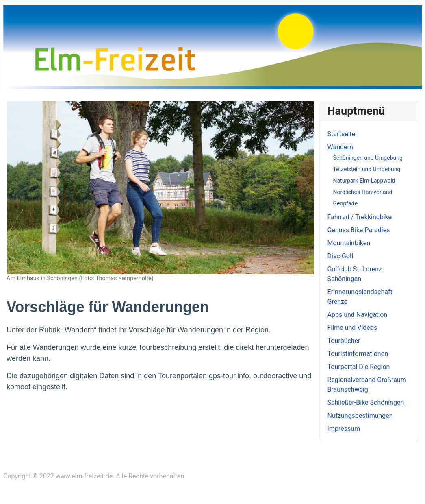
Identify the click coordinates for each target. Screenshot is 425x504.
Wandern (340, 147)
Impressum (344, 429)
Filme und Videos (352, 328)
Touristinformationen (358, 354)
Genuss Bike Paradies (359, 230)
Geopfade (346, 203)
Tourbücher (344, 341)
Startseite (342, 134)
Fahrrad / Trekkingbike (360, 217)
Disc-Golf (341, 256)
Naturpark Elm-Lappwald (364, 181)
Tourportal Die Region (359, 367)
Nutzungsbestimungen (360, 416)
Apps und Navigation (358, 315)
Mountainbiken (349, 243)
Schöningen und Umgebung (368, 158)
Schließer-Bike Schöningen (366, 403)
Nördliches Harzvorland (363, 192)
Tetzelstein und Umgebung (367, 169)
